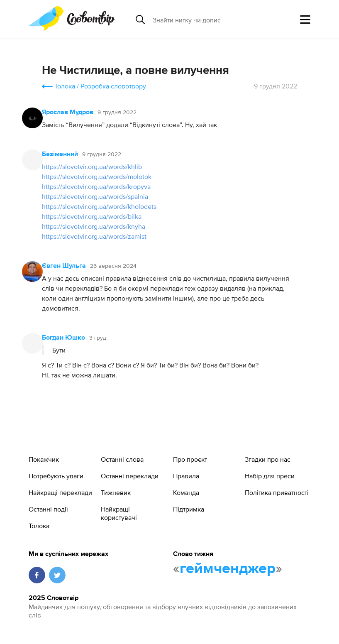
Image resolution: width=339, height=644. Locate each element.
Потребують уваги (56, 476)
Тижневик (116, 492)
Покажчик (44, 459)
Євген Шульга (64, 266)
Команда (186, 492)
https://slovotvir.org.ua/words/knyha (94, 226)
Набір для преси (270, 476)
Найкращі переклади (60, 492)
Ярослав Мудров (68, 113)
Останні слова (122, 459)
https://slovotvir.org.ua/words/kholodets (99, 206)
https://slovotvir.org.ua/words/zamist (94, 236)
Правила (186, 476)
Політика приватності (277, 492)
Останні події (48, 509)
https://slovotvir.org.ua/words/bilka (92, 216)
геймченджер (228, 569)
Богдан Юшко (63, 338)
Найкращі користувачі (119, 513)
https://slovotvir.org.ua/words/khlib (92, 167)
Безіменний (60, 154)
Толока (65, 86)
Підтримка (189, 509)
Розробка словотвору (113, 86)
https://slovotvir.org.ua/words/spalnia (95, 196)
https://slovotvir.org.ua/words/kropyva (96, 186)
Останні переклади (130, 476)
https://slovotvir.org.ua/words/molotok (97, 176)
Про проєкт (190, 459)
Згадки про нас (268, 459)
